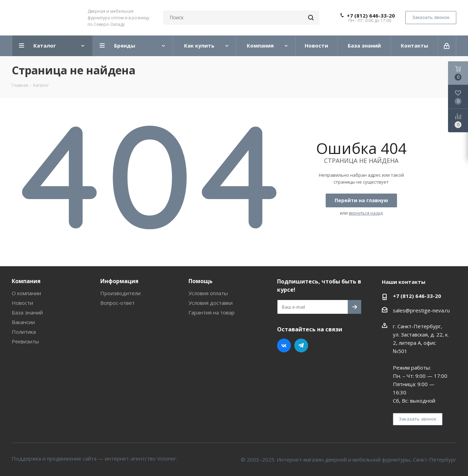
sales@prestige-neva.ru (421, 310)
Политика (24, 332)
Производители (120, 293)
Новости (22, 303)
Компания (26, 281)
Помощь (201, 281)
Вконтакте (284, 345)
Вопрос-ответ (118, 303)
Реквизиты (25, 341)
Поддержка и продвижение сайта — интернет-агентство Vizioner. (94, 458)
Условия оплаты (208, 293)
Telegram (301, 345)
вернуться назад (366, 213)
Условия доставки (211, 303)
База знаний (27, 312)
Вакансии (23, 322)
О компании (26, 293)
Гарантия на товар (212, 312)
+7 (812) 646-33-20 (371, 15)
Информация (119, 281)
